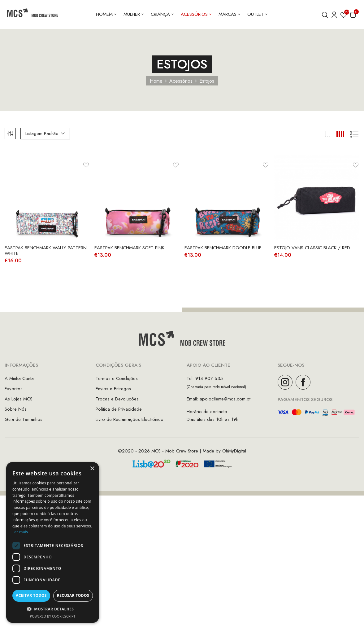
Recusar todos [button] (73, 595)
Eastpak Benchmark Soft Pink (129, 248)
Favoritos (14, 389)
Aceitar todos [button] (31, 595)
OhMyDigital (234, 451)
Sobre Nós (16, 409)
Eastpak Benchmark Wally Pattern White (46, 251)
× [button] (92, 469)
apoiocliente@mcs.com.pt (225, 399)
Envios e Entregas (113, 389)
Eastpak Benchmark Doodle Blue (223, 248)
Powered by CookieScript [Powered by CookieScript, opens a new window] (53, 616)
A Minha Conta (19, 378)
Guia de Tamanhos (24, 419)
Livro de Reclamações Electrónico (130, 419)
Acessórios (181, 81)
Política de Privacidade (119, 409)
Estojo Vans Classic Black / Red (312, 248)
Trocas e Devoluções (117, 399)
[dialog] (53, 542)
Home (156, 81)
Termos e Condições (117, 378)
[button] (353, 15)
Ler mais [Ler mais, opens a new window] (20, 532)
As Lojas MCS (19, 399)
